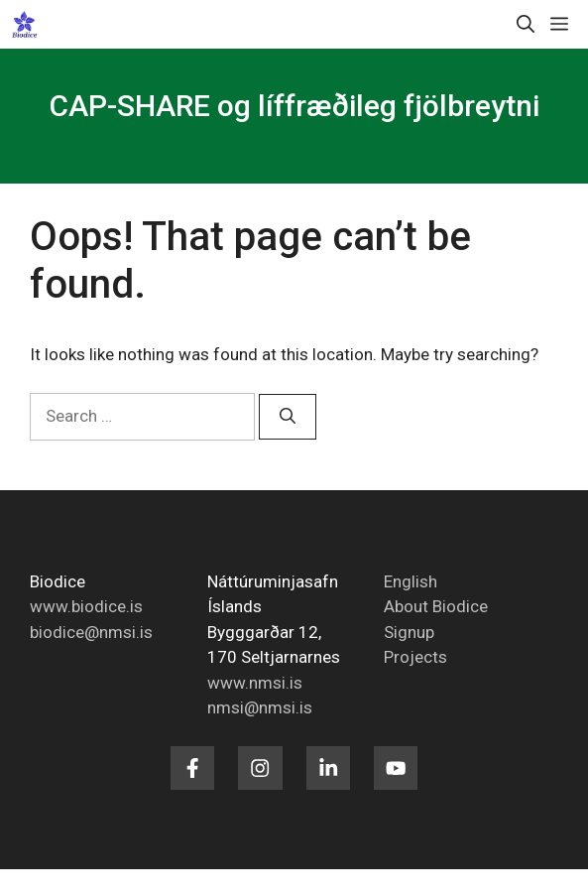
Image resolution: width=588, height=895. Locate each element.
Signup (409, 632)
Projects (415, 657)
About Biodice (436, 606)
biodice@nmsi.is (91, 632)
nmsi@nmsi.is (260, 707)
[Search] (288, 417)
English (411, 581)
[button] (526, 24)
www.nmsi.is (255, 683)
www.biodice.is (86, 606)
